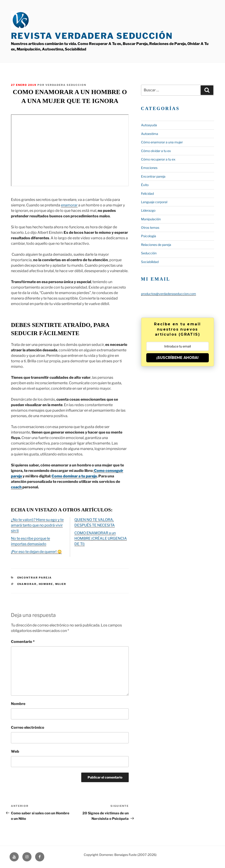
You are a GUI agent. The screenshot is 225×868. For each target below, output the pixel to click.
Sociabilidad (150, 262)
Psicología (149, 236)
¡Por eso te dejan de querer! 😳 (36, 552)
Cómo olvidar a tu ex (156, 151)
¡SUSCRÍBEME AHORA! (177, 358)
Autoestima (150, 134)
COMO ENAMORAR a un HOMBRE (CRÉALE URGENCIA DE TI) (101, 538)
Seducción (149, 253)
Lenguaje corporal (154, 202)
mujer (61, 584)
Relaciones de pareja (156, 245)
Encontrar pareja (35, 578)
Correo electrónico (28, 727)
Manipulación (151, 219)
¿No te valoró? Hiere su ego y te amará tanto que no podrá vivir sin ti (37, 525)
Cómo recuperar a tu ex (158, 159)
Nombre (18, 704)
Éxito (145, 185)
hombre (46, 584)
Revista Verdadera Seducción (92, 36)
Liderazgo (148, 210)
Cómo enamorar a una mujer (162, 142)
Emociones (149, 168)
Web (15, 751)
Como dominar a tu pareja (74, 476)
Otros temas (150, 228)
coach (17, 487)
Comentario (23, 642)
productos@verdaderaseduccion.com (169, 294)
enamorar (69, 205)
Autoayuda (149, 125)
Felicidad (147, 193)
